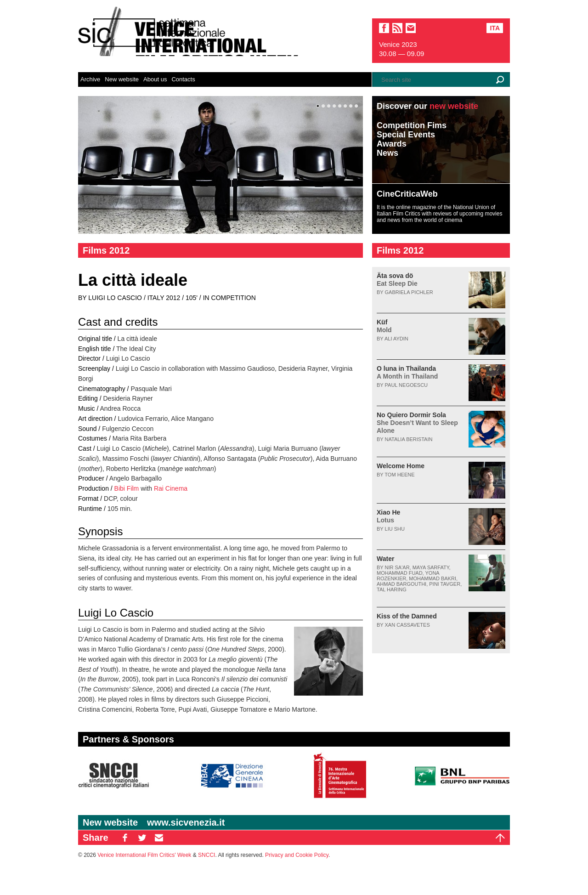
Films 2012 (106, 250)
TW (142, 838)
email (411, 28)
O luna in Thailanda (407, 372)
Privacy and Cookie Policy (297, 855)
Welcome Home (401, 466)
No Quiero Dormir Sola (417, 423)
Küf (384, 326)
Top (500, 838)
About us (155, 79)
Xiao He (388, 516)
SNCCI (206, 855)
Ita (495, 28)
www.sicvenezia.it (186, 822)
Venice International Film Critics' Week (144, 855)
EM (159, 838)
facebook (384, 28)
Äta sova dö (397, 280)
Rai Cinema (171, 488)
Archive (90, 79)
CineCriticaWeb (407, 194)
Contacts (183, 79)
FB (125, 838)
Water (385, 559)
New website (122, 79)
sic (397, 28)
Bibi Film (127, 488)
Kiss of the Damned (407, 616)
